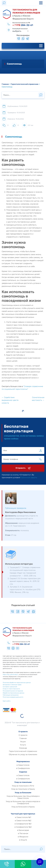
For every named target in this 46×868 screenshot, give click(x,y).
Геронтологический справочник (25, 84)
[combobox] (20, 30)
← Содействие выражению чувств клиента (10, 400)
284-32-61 (23, 25)
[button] (40, 862)
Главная (5, 84)
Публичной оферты (36, 478)
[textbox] (20, 30)
